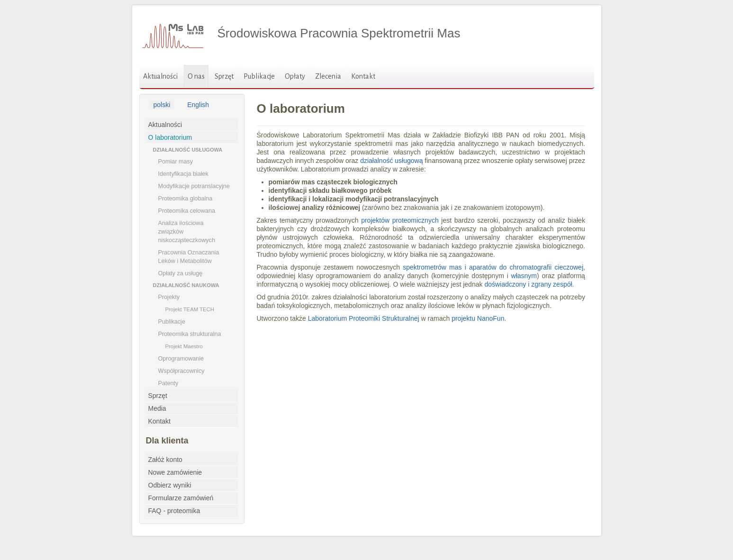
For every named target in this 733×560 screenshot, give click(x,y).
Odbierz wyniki (170, 485)
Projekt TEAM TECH (190, 309)
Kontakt (363, 76)
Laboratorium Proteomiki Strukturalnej (364, 318)
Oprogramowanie (181, 359)
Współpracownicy (181, 371)
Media (157, 408)
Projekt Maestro (184, 346)
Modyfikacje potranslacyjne (194, 186)
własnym (524, 276)
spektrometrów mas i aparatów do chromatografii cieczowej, (494, 267)
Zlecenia (328, 76)
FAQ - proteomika (174, 511)
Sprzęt (224, 76)
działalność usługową (391, 161)
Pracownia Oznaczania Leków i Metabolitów (189, 257)
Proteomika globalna (186, 199)
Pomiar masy (176, 162)
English (198, 105)
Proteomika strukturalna (190, 334)
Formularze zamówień (181, 498)
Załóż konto (165, 460)
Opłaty (295, 76)
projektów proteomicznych (400, 220)
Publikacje (259, 76)
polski (162, 105)
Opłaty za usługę (181, 273)
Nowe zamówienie (175, 472)
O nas (196, 76)
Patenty (168, 383)
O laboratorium (170, 137)
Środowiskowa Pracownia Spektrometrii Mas (339, 33)
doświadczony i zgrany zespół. (529, 284)
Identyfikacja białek (183, 174)
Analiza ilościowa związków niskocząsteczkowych (187, 232)
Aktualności (160, 76)
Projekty (169, 297)
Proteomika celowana (187, 211)
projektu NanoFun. (479, 318)
